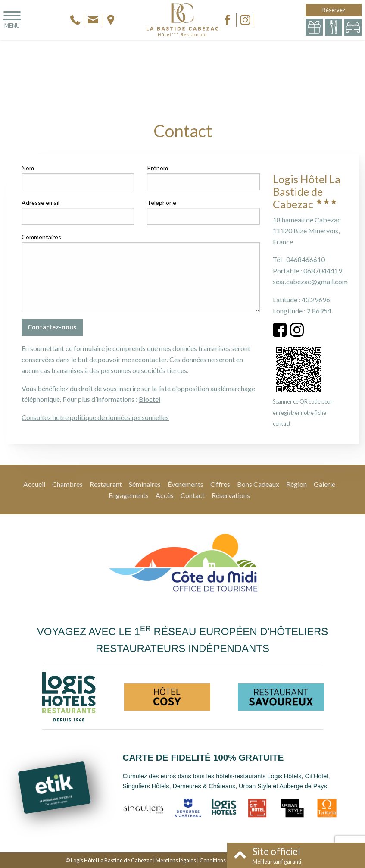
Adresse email (41, 202)
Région (296, 484)
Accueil (34, 484)
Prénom (158, 168)
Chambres (67, 484)
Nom (28, 168)
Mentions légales (176, 860)
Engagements (129, 495)
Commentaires (41, 237)
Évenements (186, 484)
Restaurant (106, 484)
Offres (220, 484)
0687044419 (323, 271)
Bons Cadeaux (258, 484)
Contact (193, 495)
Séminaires (145, 484)
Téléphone (162, 202)
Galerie (324, 484)
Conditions (213, 860)
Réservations (231, 495)
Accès (165, 495)
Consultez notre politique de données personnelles (95, 417)
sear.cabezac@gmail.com (310, 281)
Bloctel (150, 399)
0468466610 (306, 259)
